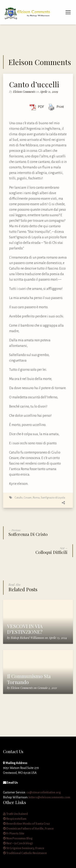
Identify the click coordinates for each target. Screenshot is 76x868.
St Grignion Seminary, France (24, 848)
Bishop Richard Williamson (27, 638)
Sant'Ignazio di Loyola (53, 498)
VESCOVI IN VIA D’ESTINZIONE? (25, 629)
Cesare (28, 498)
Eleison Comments (24, 92)
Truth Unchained (15, 814)
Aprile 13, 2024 (58, 638)
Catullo (19, 498)
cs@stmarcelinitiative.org (44, 792)
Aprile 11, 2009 (49, 92)
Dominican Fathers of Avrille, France (28, 829)
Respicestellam (15, 819)
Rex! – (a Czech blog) (18, 843)
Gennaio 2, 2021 (47, 688)
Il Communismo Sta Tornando (29, 679)
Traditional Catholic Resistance (25, 853)
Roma (36, 498)
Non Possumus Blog (18, 838)
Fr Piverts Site (14, 833)
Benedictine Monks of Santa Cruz (26, 824)
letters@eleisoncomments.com (49, 797)
